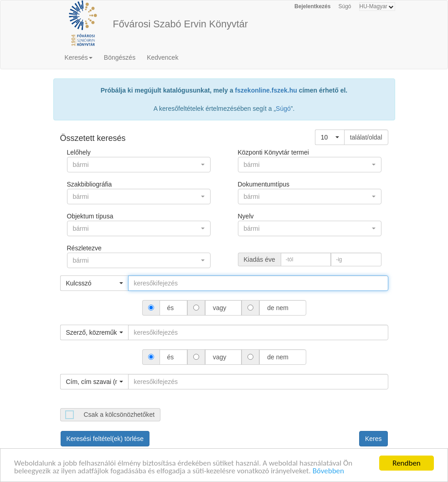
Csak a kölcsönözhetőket (119, 415)
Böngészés (120, 57)
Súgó (345, 6)
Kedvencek (162, 57)
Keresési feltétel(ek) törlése (105, 439)
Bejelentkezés (312, 6)
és (171, 308)
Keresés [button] (79, 57)
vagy (219, 308)
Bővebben (328, 472)
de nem (278, 308)
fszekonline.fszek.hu (266, 90)
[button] (330, 137)
